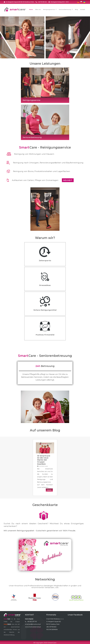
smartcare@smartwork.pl (32, 623)
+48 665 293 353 (31, 621)
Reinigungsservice (49, 9)
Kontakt (83, 9)
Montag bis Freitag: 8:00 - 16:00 (60, 2)
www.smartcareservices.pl (32, 626)
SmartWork (41, 463)
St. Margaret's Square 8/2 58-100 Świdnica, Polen (20, 2)
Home (31, 9)
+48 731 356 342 (42, 2)
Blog (76, 9)
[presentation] (12, 35)
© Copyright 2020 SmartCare (45, 642)
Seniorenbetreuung (65, 9)
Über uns (38, 9)
